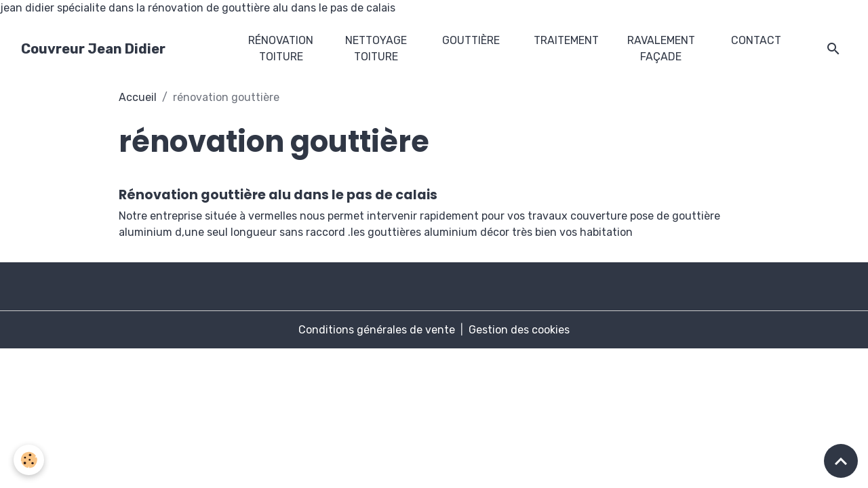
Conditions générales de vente (377, 330)
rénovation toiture (281, 48)
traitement (566, 40)
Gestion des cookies (519, 330)
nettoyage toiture (376, 48)
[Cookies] (29, 460)
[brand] (93, 49)
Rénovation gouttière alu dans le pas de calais (278, 195)
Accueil (138, 97)
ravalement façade (661, 48)
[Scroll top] (841, 461)
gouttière (471, 40)
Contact (756, 40)
